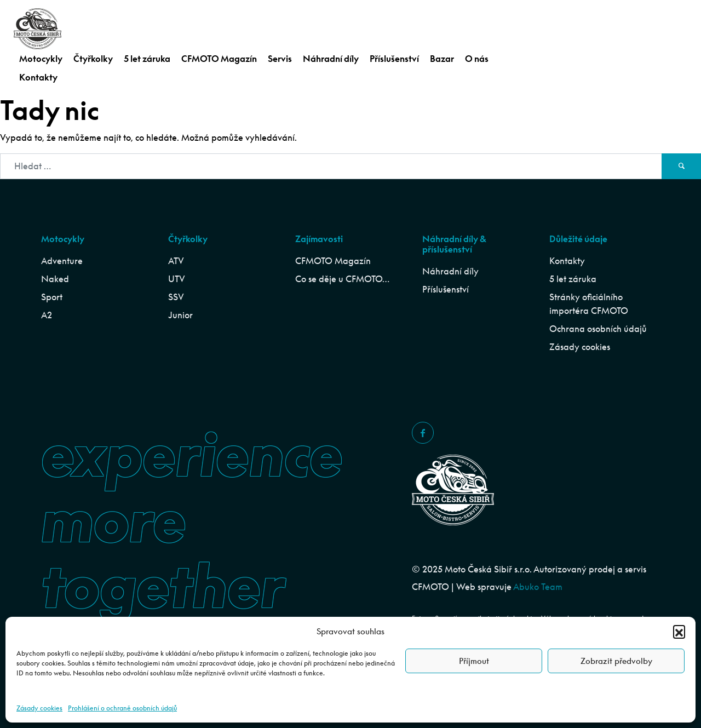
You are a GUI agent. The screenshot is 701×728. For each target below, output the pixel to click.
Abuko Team (538, 587)
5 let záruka (147, 59)
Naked (55, 279)
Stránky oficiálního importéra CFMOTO (589, 304)
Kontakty (38, 77)
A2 (47, 315)
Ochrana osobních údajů (598, 329)
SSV (176, 297)
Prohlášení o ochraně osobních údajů (122, 708)
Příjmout (474, 661)
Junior (180, 315)
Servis (280, 59)
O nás (477, 59)
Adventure (62, 261)
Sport (52, 297)
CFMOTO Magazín (219, 59)
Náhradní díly (331, 59)
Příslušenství (394, 59)
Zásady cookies (39, 708)
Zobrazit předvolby (616, 661)
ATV (176, 261)
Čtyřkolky (93, 59)
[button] (679, 631)
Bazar (442, 59)
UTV (177, 279)
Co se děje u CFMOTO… (342, 279)
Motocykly (41, 59)
